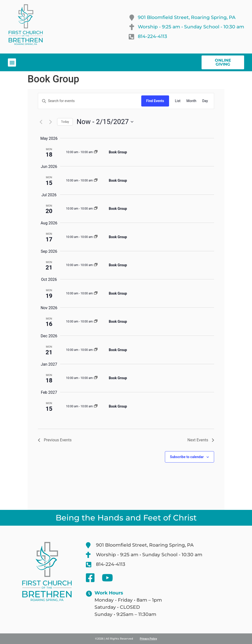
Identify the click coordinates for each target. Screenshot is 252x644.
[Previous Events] (41, 122)
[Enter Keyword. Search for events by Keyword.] (90, 101)
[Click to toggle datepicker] (105, 122)
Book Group (118, 152)
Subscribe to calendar (187, 457)
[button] (12, 63)
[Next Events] (50, 122)
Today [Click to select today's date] (65, 122)
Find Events (155, 101)
